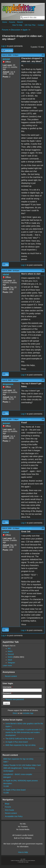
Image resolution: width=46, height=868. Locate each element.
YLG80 (6, 786)
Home (5, 22)
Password (8, 693)
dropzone (8, 384)
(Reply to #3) (25, 419)
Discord (11, 654)
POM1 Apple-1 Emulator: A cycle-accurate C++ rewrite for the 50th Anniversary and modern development (24, 732)
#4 (43, 419)
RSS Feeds (9, 810)
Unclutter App (28, 713)
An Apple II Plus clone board (17, 742)
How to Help (23, 852)
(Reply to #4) (26, 528)
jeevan (6, 59)
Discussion (15, 30)
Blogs (7, 804)
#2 (43, 271)
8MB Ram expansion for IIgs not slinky (21, 745)
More (41, 748)
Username (8, 687)
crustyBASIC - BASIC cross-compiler (18, 774)
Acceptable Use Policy (14, 816)
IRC (9, 648)
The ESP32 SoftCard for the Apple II (20, 739)
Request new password (15, 699)
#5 (43, 528)
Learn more (7, 665)
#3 (43, 380)
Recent (20, 22)
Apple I (25, 30)
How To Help (17, 25)
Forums (12, 22)
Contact (41, 25)
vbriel (6, 274)
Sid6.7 (6, 762)
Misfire (10, 657)
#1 (43, 55)
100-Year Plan (30, 25)
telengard (7, 777)
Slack (10, 660)
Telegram (11, 663)
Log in (4, 46)
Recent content (11, 676)
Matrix (10, 651)
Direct (15, 713)
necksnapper (8, 771)
